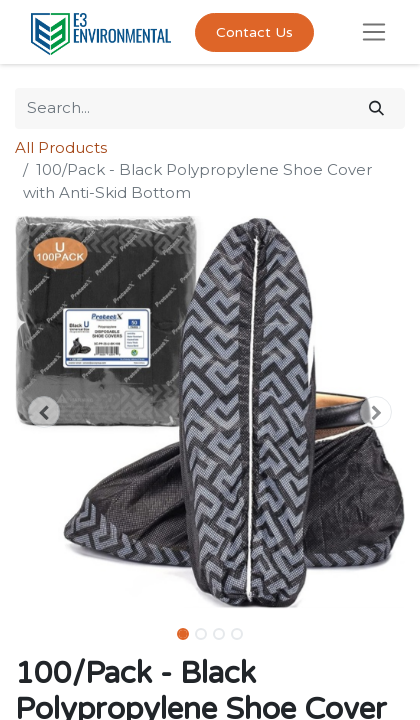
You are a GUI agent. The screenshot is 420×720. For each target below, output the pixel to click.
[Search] (376, 108)
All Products (61, 147)
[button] (44, 412)
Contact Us (254, 32)
